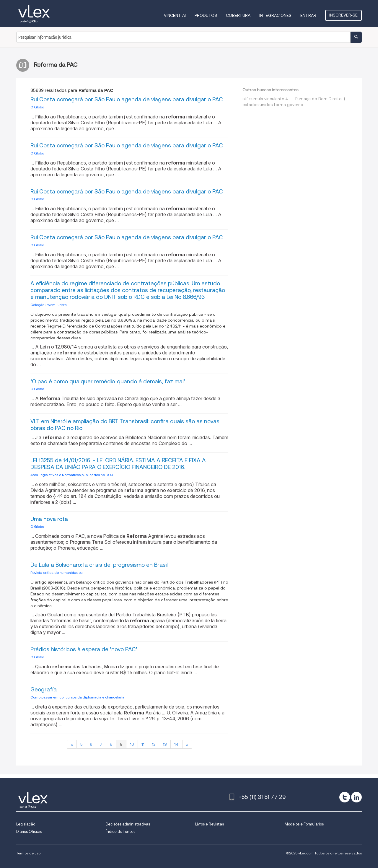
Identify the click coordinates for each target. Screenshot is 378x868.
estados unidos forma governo (273, 105)
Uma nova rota (49, 519)
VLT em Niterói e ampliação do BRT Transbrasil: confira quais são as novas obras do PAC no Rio (125, 425)
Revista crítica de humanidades (56, 573)
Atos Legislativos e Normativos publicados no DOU (72, 475)
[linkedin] (356, 797)
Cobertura (238, 15)
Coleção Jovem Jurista (49, 305)
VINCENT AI (175, 15)
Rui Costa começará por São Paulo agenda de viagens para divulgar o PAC (127, 99)
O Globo (37, 107)
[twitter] (345, 797)
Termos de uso (28, 853)
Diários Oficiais (29, 832)
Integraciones (275, 15)
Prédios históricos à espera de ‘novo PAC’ (84, 649)
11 (143, 744)
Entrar (308, 15)
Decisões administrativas (128, 824)
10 (132, 744)
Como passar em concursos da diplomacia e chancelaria (77, 697)
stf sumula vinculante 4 (265, 99)
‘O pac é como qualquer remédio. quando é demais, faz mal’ (108, 381)
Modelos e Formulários (304, 824)
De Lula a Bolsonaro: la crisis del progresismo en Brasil (99, 565)
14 (176, 744)
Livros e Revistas (210, 824)
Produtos (206, 15)
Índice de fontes (120, 832)
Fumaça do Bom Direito (318, 99)
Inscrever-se (343, 15)
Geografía (44, 689)
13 (165, 744)
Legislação (26, 824)
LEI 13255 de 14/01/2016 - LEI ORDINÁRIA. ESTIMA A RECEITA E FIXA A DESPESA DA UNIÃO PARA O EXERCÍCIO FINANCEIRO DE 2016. (118, 464)
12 (154, 744)
